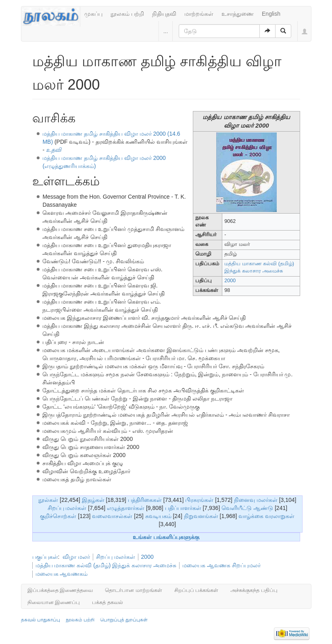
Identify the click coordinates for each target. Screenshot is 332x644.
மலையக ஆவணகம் (62, 574)
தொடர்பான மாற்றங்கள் (134, 590)
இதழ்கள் (93, 500)
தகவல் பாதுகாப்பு (41, 620)
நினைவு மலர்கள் (256, 500)
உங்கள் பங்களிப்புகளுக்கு (166, 537)
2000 (230, 281)
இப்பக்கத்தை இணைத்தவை (60, 590)
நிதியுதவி (164, 14)
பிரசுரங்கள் (199, 500)
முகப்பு (93, 14)
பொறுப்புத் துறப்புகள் (124, 620)
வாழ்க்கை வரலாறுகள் (266, 516)
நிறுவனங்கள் (201, 516)
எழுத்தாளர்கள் (126, 508)
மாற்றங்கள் (199, 14)
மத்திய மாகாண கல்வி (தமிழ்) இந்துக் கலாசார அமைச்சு (106, 565)
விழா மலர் (76, 557)
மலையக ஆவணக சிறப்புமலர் (221, 565)
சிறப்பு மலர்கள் (67, 508)
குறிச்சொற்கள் (58, 516)
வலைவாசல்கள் (112, 516)
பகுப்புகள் (45, 557)
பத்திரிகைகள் (145, 500)
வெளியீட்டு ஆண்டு (247, 508)
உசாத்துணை (238, 14)
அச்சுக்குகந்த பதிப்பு (254, 590)
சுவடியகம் (158, 516)
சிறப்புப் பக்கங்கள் (196, 590)
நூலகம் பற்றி (127, 14)
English (271, 14)
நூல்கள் (48, 500)
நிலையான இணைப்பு (54, 602)
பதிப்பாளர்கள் (183, 508)
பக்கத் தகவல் (108, 602)
